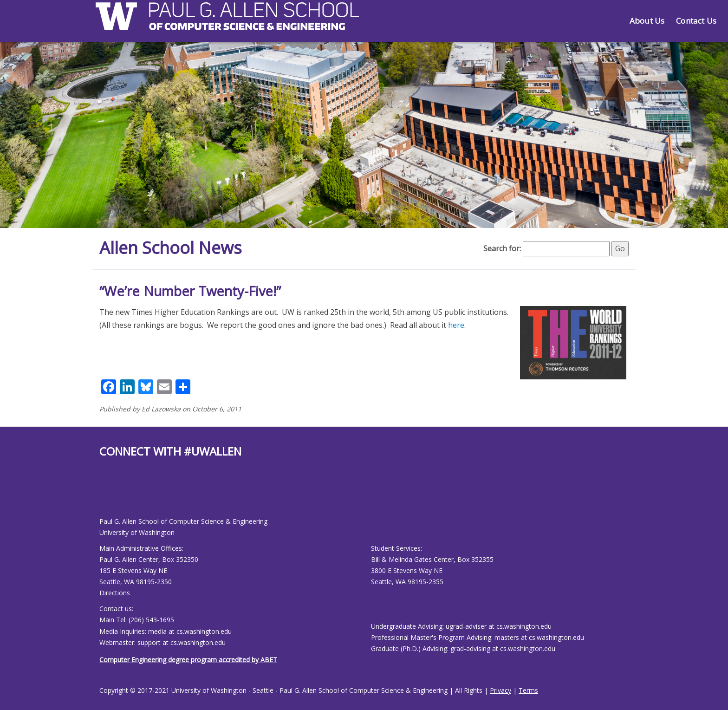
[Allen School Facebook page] (102, 495)
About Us (647, 21)
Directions (115, 593)
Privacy (500, 690)
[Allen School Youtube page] (106, 495)
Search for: (502, 248)
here (456, 325)
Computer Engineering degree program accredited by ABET (188, 660)
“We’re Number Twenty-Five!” (190, 291)
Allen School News (171, 248)
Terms (528, 690)
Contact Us (696, 21)
